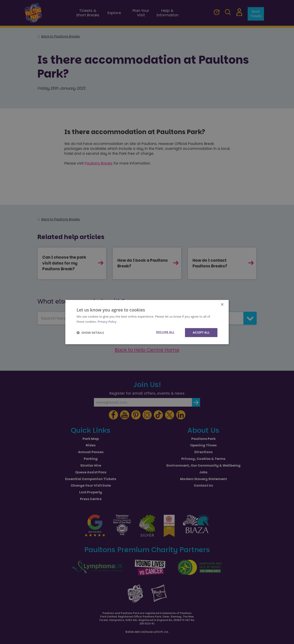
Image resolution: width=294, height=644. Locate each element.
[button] (90, 333)
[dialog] (147, 322)
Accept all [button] (201, 332)
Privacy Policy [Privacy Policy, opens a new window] (107, 321)
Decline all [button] (164, 332)
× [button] (222, 304)
